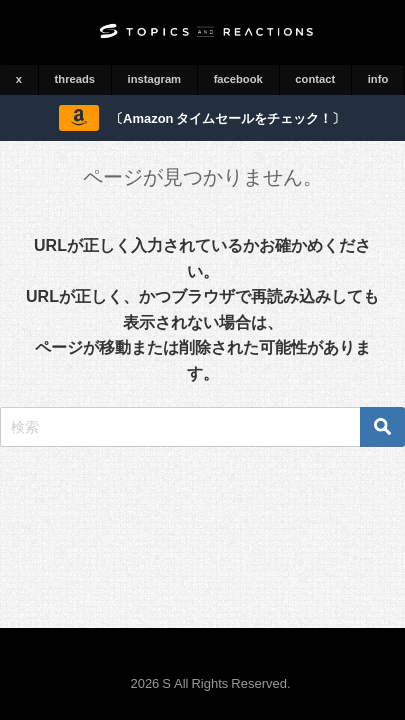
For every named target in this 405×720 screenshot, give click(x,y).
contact (315, 79)
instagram (154, 79)
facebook (238, 79)
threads (75, 79)
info (378, 79)
